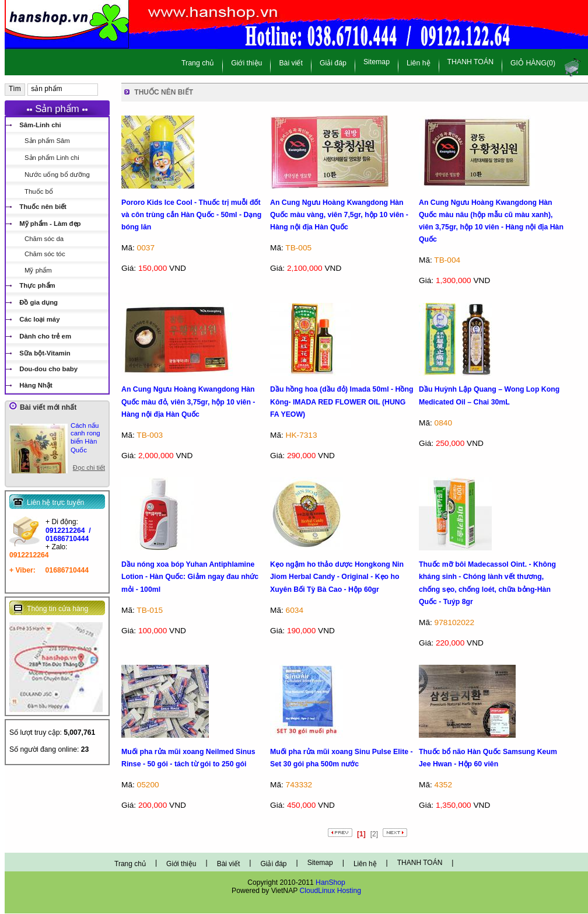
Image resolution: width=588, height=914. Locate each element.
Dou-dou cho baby (48, 369)
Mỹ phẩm (38, 270)
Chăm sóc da (44, 239)
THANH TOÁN (471, 62)
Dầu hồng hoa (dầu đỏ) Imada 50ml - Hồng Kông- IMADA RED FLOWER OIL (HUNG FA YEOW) (342, 402)
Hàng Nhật (36, 385)
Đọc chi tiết (89, 468)
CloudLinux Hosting (330, 891)
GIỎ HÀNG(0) (533, 63)
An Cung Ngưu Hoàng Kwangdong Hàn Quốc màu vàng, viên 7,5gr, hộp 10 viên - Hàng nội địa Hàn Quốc (339, 215)
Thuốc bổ (39, 191)
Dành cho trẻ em (45, 336)
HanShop (330, 882)
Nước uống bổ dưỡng (57, 175)
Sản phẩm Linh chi (52, 158)
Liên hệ (419, 63)
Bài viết (291, 63)
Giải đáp (333, 63)
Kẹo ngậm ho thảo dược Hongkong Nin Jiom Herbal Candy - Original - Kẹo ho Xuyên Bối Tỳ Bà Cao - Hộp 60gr (337, 577)
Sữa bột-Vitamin (45, 353)
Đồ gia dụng (38, 302)
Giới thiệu (246, 63)
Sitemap (377, 62)
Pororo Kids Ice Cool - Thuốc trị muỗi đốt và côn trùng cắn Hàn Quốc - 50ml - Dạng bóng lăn (191, 215)
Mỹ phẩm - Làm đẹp (50, 224)
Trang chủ (198, 63)
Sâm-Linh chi (40, 125)
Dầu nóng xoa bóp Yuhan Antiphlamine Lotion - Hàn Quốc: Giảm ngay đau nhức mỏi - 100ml (190, 577)
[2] (374, 834)
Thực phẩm (37, 285)
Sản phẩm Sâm (47, 141)
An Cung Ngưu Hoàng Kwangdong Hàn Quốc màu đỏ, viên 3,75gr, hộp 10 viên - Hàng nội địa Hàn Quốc (188, 402)
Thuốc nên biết (43, 207)
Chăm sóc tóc (45, 254)
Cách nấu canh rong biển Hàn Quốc (85, 438)
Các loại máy (39, 319)
